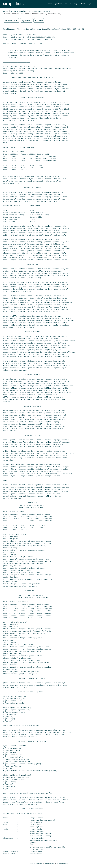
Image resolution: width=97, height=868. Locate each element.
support (68, 4)
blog (75, 4)
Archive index (11, 20)
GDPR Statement (63, 864)
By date (39, 20)
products (59, 4)
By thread (26, 20)
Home (6, 11)
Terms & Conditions (36, 864)
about (83, 4)
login (90, 4)
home (50, 4)
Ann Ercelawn (61, 29)
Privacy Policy (50, 864)
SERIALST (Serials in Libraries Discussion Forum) (30, 11)
